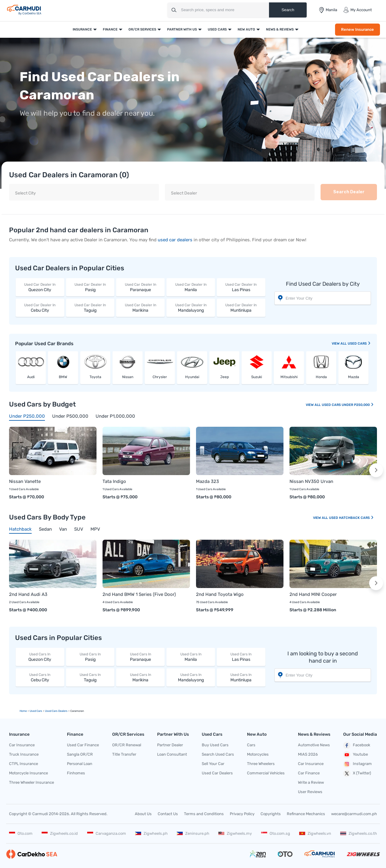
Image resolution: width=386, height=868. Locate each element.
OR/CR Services (142, 29)
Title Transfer (124, 754)
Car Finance (309, 773)
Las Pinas (241, 287)
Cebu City (40, 308)
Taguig (90, 308)
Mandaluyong (191, 308)
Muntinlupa (241, 308)
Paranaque (140, 287)
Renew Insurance (358, 29)
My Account (358, 10)
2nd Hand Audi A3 (28, 594)
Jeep (225, 377)
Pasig (90, 287)
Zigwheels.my (235, 833)
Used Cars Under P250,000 (348, 405)
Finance (110, 29)
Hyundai (192, 377)
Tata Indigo (114, 481)
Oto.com (21, 833)
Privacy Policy (242, 814)
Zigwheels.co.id (60, 833)
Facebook (357, 745)
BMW (63, 377)
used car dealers (175, 240)
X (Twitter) (357, 773)
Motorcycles (258, 754)
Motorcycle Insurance (28, 773)
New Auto (246, 29)
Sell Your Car (213, 764)
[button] (376, 470)
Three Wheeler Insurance (32, 782)
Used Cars (217, 29)
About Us (143, 814)
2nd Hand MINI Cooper (313, 594)
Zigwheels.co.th (359, 833)
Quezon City (40, 287)
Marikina (140, 308)
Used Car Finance (83, 745)
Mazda (354, 377)
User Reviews (310, 792)
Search (288, 10)
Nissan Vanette (25, 481)
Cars (251, 745)
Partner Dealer (170, 745)
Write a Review (311, 782)
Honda (321, 377)
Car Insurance (22, 745)
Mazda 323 (207, 481)
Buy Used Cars (215, 745)
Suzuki (257, 377)
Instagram (358, 764)
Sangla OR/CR (80, 754)
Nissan (128, 377)
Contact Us (168, 814)
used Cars (359, 344)
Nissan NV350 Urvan (311, 481)
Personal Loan (80, 764)
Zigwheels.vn (315, 833)
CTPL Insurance (24, 764)
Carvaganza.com (107, 833)
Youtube (356, 755)
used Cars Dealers (56, 711)
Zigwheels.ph (151, 833)
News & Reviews (280, 29)
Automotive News (314, 745)
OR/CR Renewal (127, 745)
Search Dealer (349, 192)
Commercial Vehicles (266, 773)
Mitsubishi (289, 377)
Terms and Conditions (204, 814)
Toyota (95, 377)
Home (23, 711)
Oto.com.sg (276, 833)
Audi (31, 377)
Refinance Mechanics (306, 814)
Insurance (82, 29)
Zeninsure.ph (193, 833)
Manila (191, 287)
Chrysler (160, 377)
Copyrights (271, 814)
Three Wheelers (261, 764)
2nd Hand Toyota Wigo (220, 594)
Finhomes (76, 773)
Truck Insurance (24, 754)
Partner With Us (182, 29)
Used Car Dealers (217, 773)
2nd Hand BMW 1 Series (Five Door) (139, 594)
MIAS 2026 (308, 754)
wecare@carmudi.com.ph (354, 814)
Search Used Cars (218, 754)
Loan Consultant (172, 754)
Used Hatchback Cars (351, 518)
